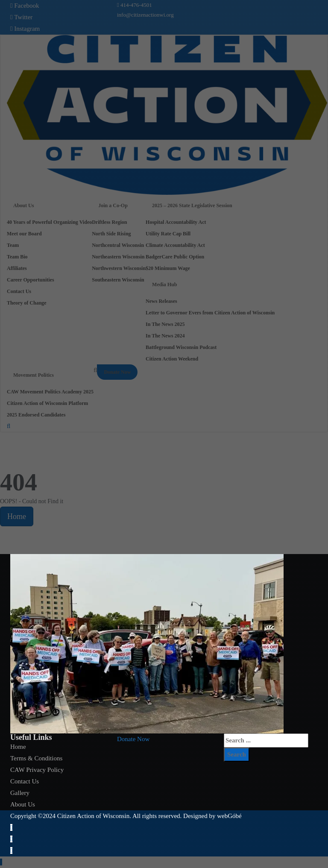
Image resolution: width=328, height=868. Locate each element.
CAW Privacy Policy (37, 770)
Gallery (20, 793)
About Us (23, 804)
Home (18, 747)
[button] (133, 739)
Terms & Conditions (36, 758)
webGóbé (229, 816)
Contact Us (25, 781)
